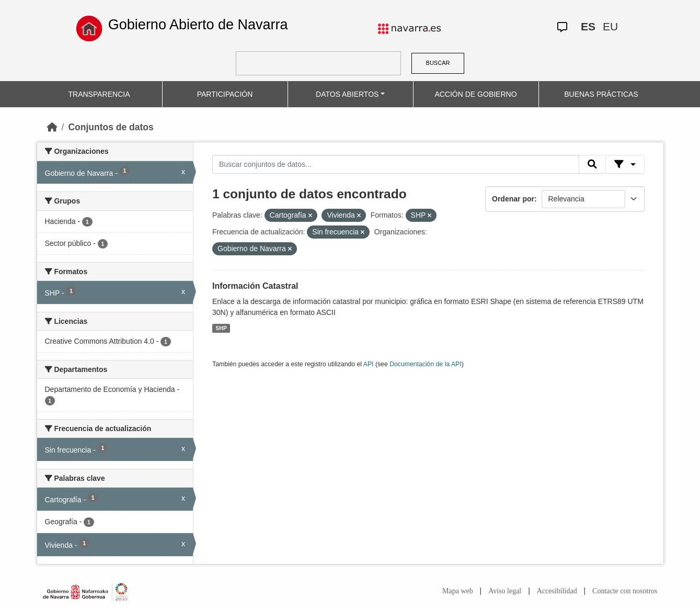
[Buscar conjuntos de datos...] (396, 164)
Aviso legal (505, 591)
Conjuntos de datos (111, 127)
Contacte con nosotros (625, 591)
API (369, 364)
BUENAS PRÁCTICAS (601, 94)
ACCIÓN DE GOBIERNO (475, 94)
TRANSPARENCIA (99, 94)
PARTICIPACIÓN (225, 94)
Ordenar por (513, 199)
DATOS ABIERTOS (347, 94)
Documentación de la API (426, 364)
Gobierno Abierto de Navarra (198, 25)
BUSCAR (438, 63)
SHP (221, 328)
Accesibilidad (557, 591)
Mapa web (458, 591)
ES (588, 26)
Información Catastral (255, 286)
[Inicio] (52, 127)
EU (610, 26)
